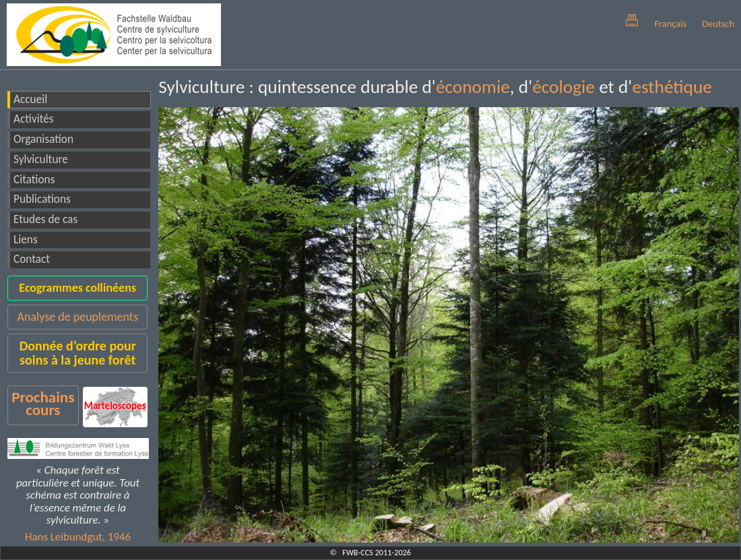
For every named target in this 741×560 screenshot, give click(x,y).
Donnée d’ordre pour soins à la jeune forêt (78, 353)
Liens (26, 240)
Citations (34, 180)
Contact (32, 259)
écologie (563, 87)
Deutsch (718, 24)
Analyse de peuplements (78, 317)
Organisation (43, 139)
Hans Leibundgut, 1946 (78, 537)
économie (473, 87)
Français (670, 24)
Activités (34, 119)
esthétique (672, 87)
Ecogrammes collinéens (77, 288)
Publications (42, 199)
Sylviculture (41, 159)
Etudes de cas (45, 219)
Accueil (30, 99)
